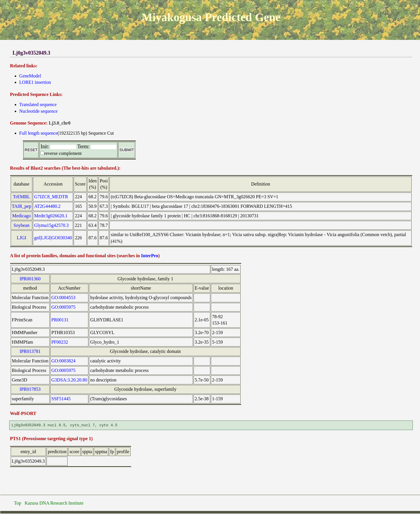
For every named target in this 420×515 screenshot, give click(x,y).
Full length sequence (38, 133)
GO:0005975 (64, 307)
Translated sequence (38, 104)
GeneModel (30, 76)
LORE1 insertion (35, 82)
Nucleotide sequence (39, 111)
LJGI (22, 238)
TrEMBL (22, 197)
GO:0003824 (64, 361)
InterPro (149, 256)
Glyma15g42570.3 (51, 225)
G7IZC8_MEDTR (51, 197)
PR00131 (60, 320)
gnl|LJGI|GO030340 (53, 238)
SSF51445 (61, 399)
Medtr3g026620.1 (51, 216)
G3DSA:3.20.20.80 (69, 380)
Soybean (22, 225)
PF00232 (60, 342)
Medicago (21, 216)
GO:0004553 (64, 298)
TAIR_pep (22, 206)
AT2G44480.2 (47, 206)
